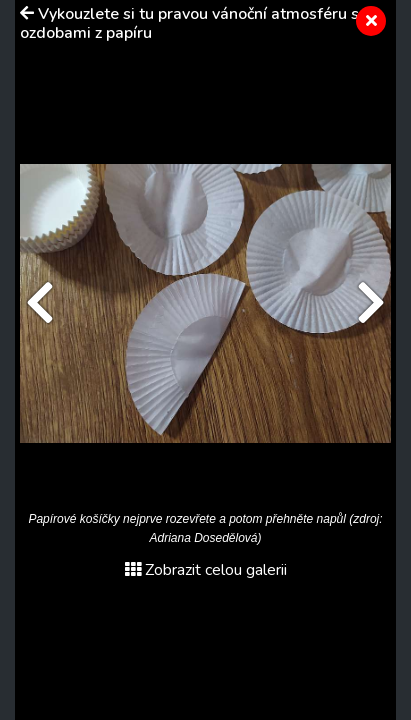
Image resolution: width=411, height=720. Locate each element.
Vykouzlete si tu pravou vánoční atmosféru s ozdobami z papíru (189, 23)
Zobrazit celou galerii (206, 570)
